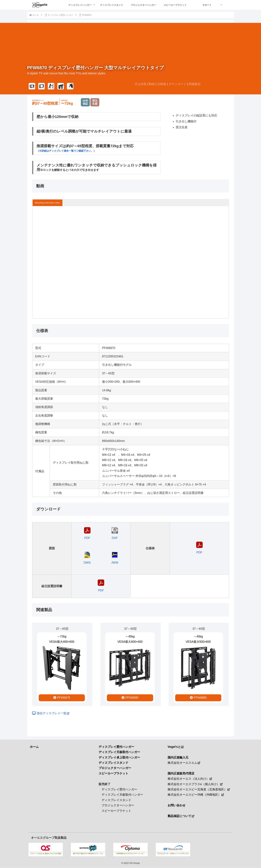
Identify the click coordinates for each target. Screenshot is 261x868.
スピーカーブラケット (116, 811)
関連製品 (195, 84)
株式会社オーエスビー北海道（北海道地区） (199, 790)
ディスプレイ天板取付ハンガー (122, 795)
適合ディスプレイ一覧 (51, 714)
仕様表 (162, 84)
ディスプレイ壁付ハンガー (119, 790)
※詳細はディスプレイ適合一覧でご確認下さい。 (66, 151)
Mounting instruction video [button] (48, 203)
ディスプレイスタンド (116, 800)
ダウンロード (178, 84)
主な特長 (141, 84)
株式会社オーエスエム (184, 763)
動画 (152, 84)
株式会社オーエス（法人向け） (190, 779)
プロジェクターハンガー (118, 806)
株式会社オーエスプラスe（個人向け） (195, 784)
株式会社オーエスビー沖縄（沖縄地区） (196, 795)
